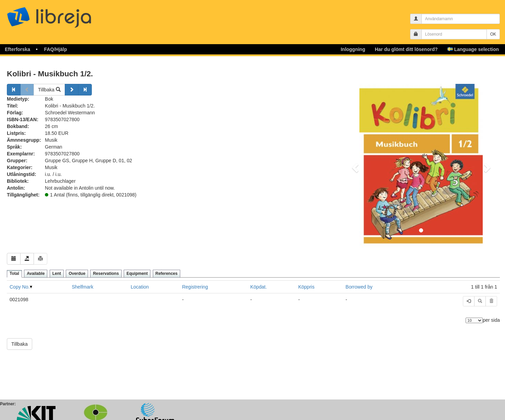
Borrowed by (359, 287)
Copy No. (20, 287)
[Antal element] (474, 320)
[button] (354, 166)
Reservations (106, 273)
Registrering (195, 287)
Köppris (306, 287)
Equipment (137, 273)
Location (140, 287)
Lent (57, 273)
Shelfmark (82, 287)
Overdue (77, 273)
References (167, 273)
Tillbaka (49, 90)
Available (36, 273)
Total (14, 273)
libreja (62, 15)
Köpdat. (259, 287)
